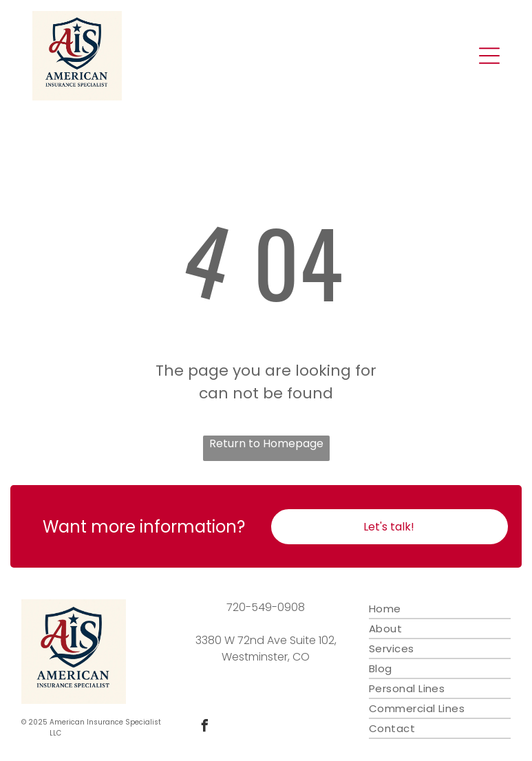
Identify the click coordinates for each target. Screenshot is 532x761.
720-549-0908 (266, 607)
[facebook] (205, 728)
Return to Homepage (266, 443)
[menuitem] (439, 609)
